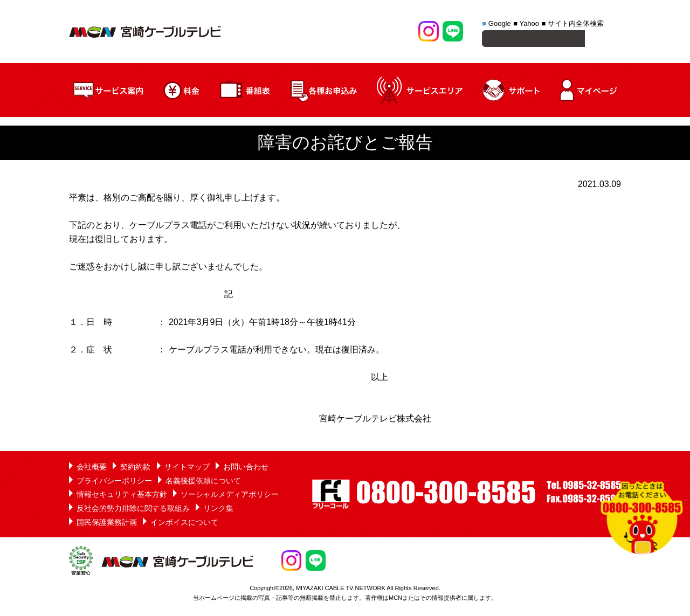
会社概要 (92, 468)
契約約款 (135, 468)
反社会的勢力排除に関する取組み (133, 510)
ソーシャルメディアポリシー (230, 496)
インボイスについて (184, 524)
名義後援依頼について (203, 482)
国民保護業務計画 (107, 524)
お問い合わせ (246, 468)
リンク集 (218, 510)
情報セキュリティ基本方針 (122, 496)
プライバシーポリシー (114, 482)
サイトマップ (187, 468)
